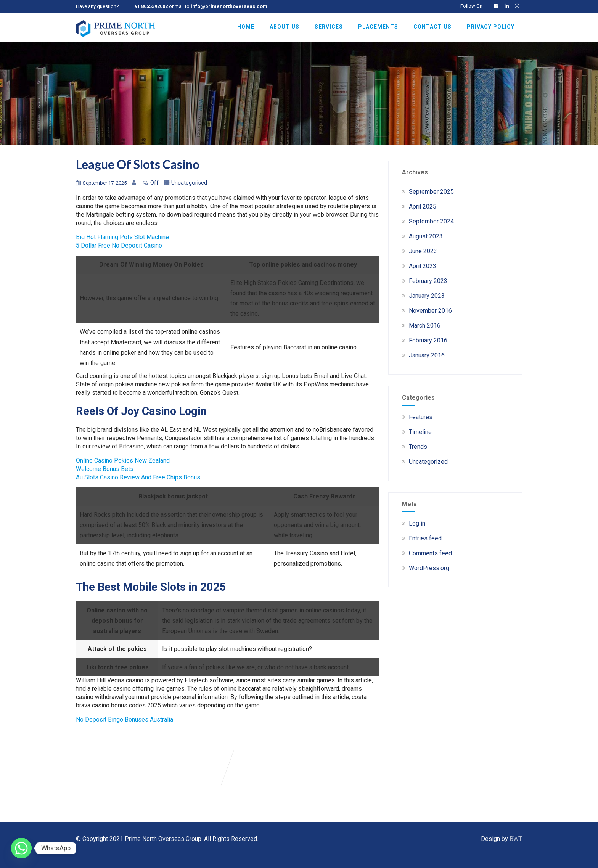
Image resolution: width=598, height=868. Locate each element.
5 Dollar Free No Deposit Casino (119, 245)
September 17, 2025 (105, 183)
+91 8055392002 (150, 6)
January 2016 (427, 355)
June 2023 (423, 251)
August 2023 (426, 236)
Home (246, 27)
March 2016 (425, 325)
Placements (378, 27)
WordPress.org (429, 568)
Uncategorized (428, 462)
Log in (417, 523)
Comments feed (430, 553)
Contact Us (432, 27)
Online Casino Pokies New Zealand (123, 461)
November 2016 (430, 311)
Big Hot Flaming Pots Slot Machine (122, 237)
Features (421, 417)
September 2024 (431, 221)
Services (329, 27)
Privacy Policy (491, 27)
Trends (418, 447)
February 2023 (428, 281)
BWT (516, 839)
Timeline (420, 432)
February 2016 (428, 340)
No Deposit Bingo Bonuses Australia (125, 719)
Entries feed (425, 538)
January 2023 (427, 296)
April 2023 (423, 266)
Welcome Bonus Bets (105, 469)
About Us (285, 27)
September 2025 (431, 192)
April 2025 (423, 207)
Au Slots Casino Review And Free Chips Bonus (138, 477)
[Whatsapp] (21, 848)
